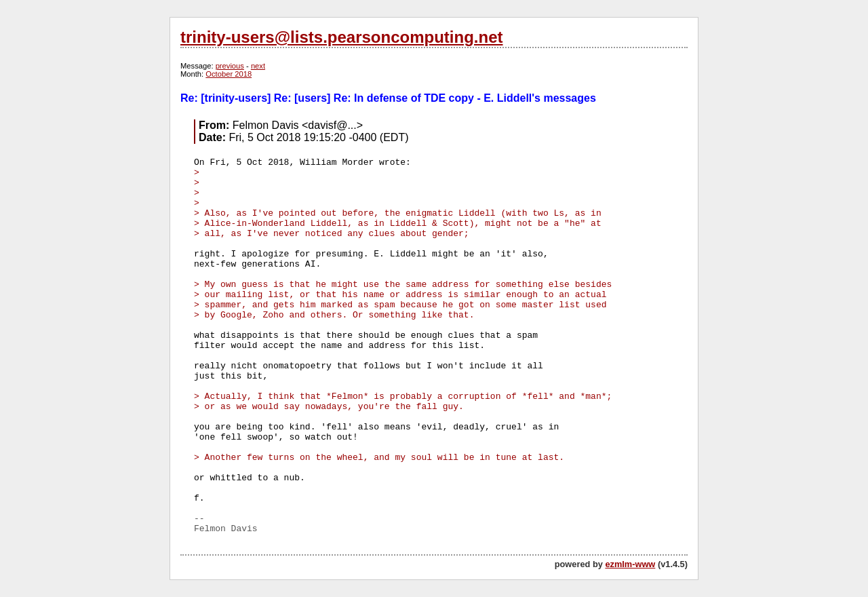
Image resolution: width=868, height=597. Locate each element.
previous (230, 66)
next (258, 66)
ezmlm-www (630, 564)
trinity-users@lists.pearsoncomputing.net (341, 37)
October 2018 (229, 74)
